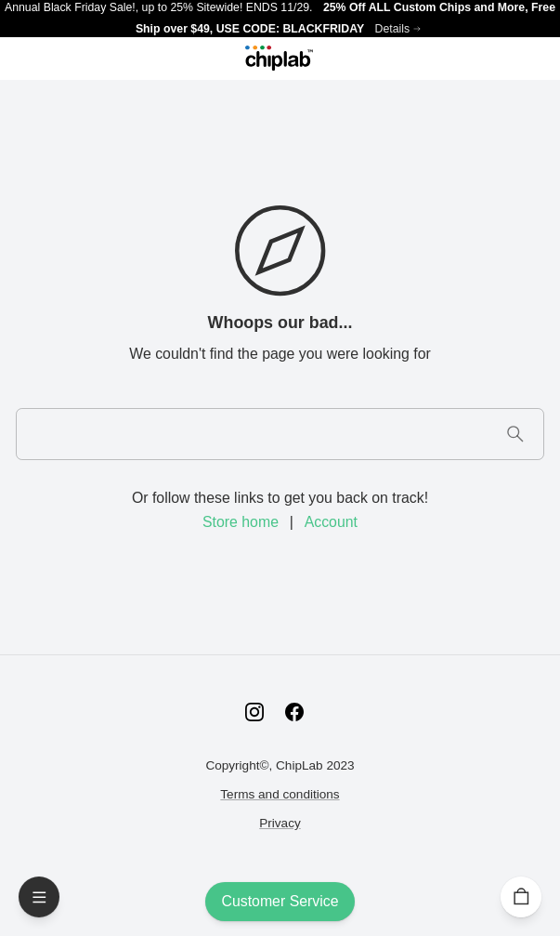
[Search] (515, 434)
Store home (241, 522)
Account (331, 522)
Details (393, 29)
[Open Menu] (39, 897)
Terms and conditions (280, 794)
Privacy (280, 823)
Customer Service (280, 902)
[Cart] (521, 897)
